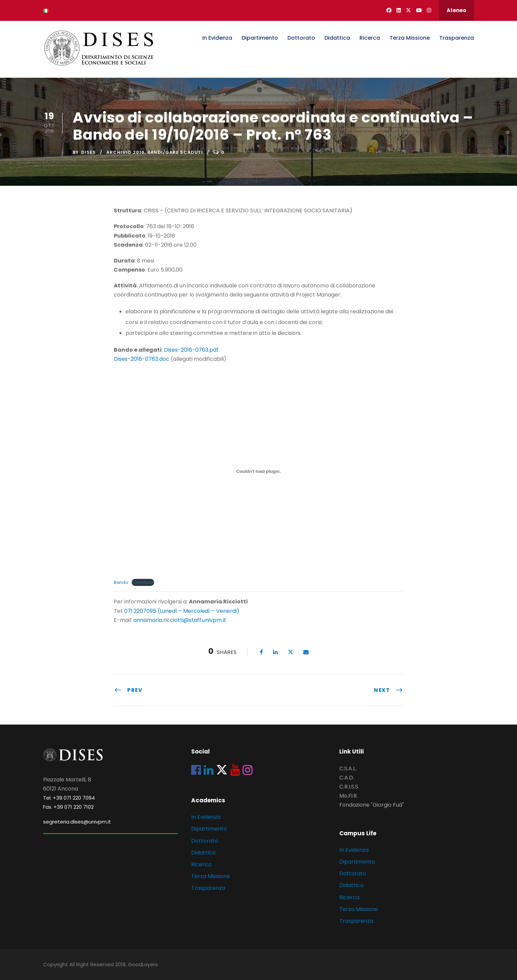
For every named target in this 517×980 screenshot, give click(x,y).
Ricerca (370, 38)
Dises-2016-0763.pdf (191, 350)
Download (143, 582)
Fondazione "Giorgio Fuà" (372, 805)
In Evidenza (217, 38)
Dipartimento (260, 38)
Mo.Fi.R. (349, 796)
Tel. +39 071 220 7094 (69, 798)
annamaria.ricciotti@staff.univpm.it (180, 620)
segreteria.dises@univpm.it (77, 822)
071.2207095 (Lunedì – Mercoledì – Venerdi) (181, 611)
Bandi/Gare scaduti (175, 152)
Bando (121, 582)
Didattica (337, 38)
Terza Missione (410, 38)
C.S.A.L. (348, 768)
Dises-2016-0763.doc (142, 359)
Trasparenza (457, 38)
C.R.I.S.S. (349, 787)
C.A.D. (347, 778)
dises (89, 152)
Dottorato (301, 38)
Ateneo (456, 10)
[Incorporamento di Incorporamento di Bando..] (258, 471)
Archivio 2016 (126, 152)
